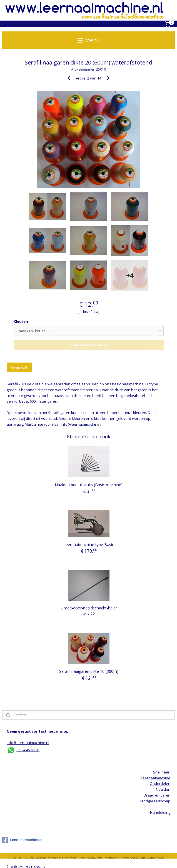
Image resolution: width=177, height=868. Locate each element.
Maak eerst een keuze (88, 345)
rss (82, 858)
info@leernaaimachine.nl (82, 424)
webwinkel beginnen (103, 858)
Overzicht (19, 367)
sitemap (70, 858)
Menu (89, 40)
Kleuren (21, 321)
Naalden (163, 789)
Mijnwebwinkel (152, 858)
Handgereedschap (154, 801)
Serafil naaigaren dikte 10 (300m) (89, 671)
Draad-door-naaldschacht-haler (89, 608)
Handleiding (160, 812)
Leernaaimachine (156, 778)
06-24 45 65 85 (28, 750)
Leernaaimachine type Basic (89, 544)
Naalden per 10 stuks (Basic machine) (89, 484)
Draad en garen (157, 795)
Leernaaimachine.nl (23, 840)
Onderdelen (160, 783)
